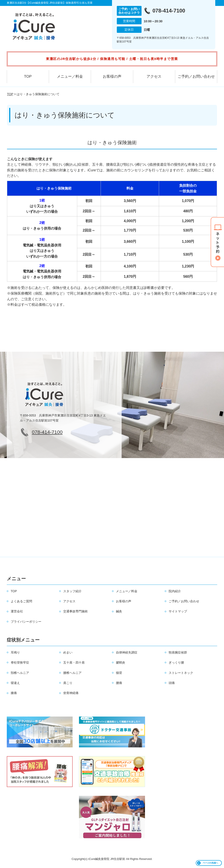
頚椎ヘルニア (20, 673)
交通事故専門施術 (75, 611)
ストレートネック (181, 673)
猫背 (119, 673)
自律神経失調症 (127, 652)
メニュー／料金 (70, 76)
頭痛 (172, 683)
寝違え (15, 683)
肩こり (68, 683)
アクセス (154, 76)
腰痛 (119, 683)
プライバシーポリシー (26, 622)
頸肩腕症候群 (178, 652)
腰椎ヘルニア (72, 673)
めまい (68, 652)
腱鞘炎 (121, 662)
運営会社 (17, 611)
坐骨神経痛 (71, 693)
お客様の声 (112, 76)
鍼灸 (119, 611)
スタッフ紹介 (72, 591)
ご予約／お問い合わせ (196, 76)
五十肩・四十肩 (74, 662)
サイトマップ (178, 611)
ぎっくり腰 (176, 662)
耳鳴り (15, 652)
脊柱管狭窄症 (20, 662)
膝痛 (14, 693)
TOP (28, 76)
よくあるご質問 (21, 601)
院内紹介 (175, 591)
